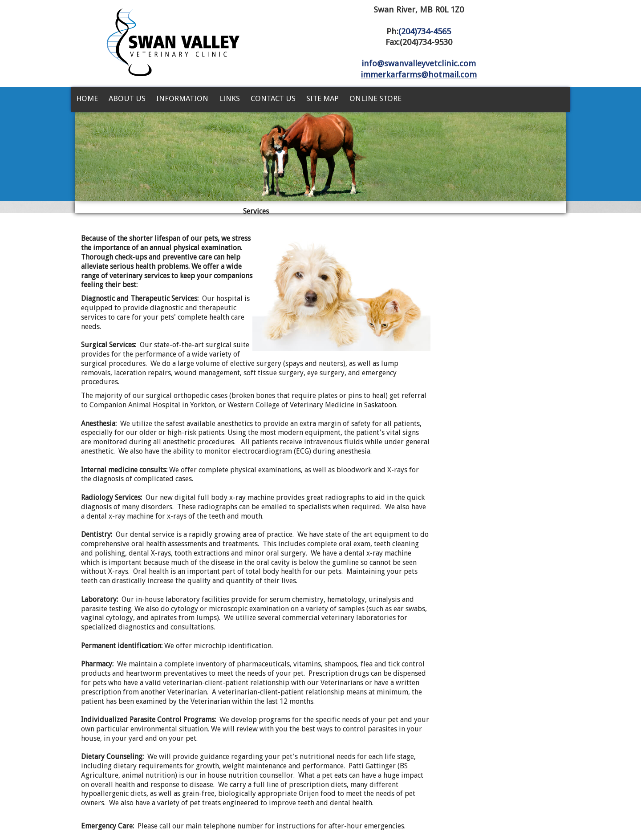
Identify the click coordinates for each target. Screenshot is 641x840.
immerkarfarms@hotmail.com (419, 75)
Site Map (323, 98)
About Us (127, 98)
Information (182, 98)
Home (87, 98)
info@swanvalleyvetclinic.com (419, 63)
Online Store (375, 98)
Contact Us (273, 98)
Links (229, 98)
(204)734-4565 (425, 31)
